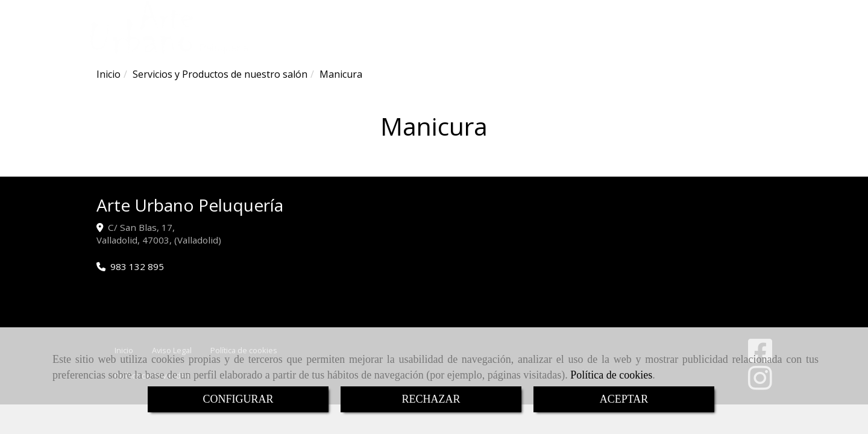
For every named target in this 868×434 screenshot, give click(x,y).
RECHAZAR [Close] (431, 399)
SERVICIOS (416, 39)
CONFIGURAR (238, 399)
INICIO (296, 39)
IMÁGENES (548, 39)
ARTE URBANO (351, 39)
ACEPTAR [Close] (624, 399)
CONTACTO (609, 39)
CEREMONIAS (483, 39)
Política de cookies (611, 375)
